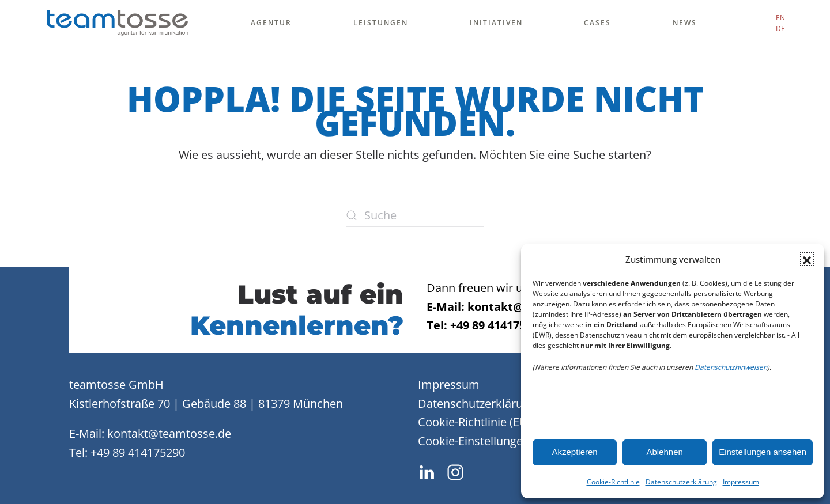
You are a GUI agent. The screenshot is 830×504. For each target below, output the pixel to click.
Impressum (741, 482)
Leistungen (381, 23)
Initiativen (496, 23)
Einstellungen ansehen (763, 452)
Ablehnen (664, 452)
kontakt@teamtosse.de (169, 433)
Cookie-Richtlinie (613, 482)
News (685, 23)
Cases (597, 23)
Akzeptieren (574, 452)
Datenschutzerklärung (681, 482)
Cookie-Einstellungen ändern (494, 441)
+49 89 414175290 (138, 452)
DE (780, 29)
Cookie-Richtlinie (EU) (475, 422)
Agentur (271, 23)
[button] (807, 259)
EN (780, 18)
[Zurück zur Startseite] (117, 23)
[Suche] (415, 215)
